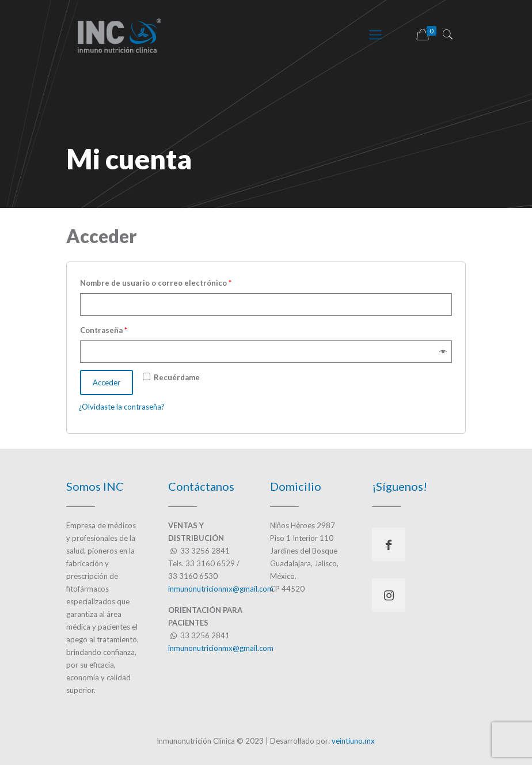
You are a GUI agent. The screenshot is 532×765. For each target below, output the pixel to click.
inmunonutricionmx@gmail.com (221, 589)
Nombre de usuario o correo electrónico (156, 283)
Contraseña (104, 330)
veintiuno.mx (353, 741)
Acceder (107, 382)
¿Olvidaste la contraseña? (121, 407)
